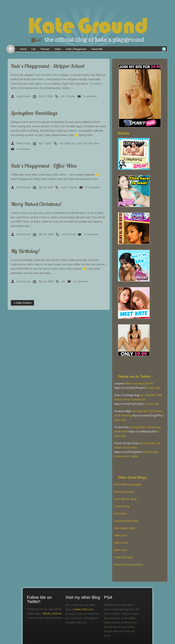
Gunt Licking (122, 506)
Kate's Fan (121, 535)
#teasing (126, 415)
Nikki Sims (121, 550)
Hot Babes (121, 514)
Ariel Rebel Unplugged (128, 484)
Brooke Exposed (124, 492)
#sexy (127, 399)
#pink (117, 415)
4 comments (23, 149)
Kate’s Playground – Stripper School (47, 66)
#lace (126, 448)
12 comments (81, 282)
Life (34, 49)
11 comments (91, 234)
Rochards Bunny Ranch (128, 565)
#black (118, 448)
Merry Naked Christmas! (36, 204)
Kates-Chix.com (84, 609)
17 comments (93, 187)
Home (23, 49)
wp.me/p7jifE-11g (140, 427)
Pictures (45, 49)
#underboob (138, 399)
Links (79, 143)
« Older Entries (23, 303)
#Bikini (129, 383)
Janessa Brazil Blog (126, 521)
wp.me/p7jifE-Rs (143, 383)
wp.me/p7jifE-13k (150, 443)
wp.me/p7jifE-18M (151, 395)
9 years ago (153, 388)
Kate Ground (24, 96)
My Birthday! (25, 251)
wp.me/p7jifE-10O (143, 411)
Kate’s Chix (121, 543)
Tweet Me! (97, 49)
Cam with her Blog (125, 499)
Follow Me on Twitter (126, 456)
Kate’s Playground (76, 49)
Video (58, 49)
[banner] (88, 23)
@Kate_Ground (52, 613)
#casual (156, 427)
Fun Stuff (65, 143)
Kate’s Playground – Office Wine (44, 166)
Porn (97, 143)
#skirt (125, 432)
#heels (158, 411)
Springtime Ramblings (34, 113)
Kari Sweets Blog (125, 528)
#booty (118, 399)
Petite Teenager (124, 557)
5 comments (90, 96)
